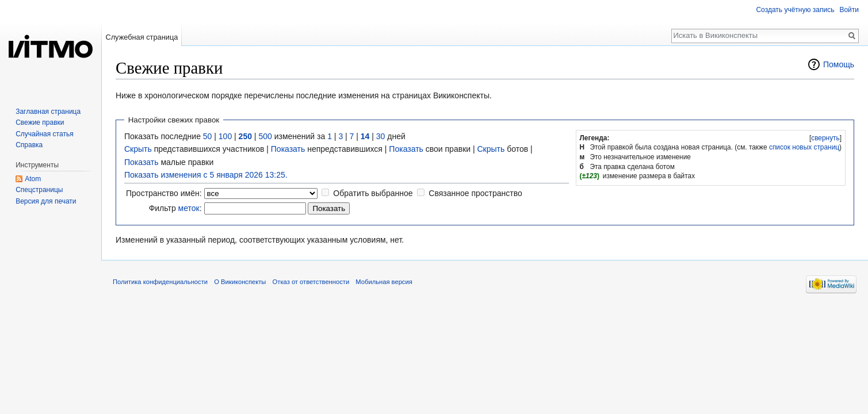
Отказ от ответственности (311, 282)
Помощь (839, 64)
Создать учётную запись (795, 10)
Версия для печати (46, 201)
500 (265, 136)
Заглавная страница (48, 112)
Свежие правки (40, 122)
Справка (29, 145)
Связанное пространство (475, 193)
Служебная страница (142, 37)
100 (225, 136)
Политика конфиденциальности (160, 282)
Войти (849, 10)
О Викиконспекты (240, 282)
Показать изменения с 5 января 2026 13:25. (206, 175)
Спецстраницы (39, 190)
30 (381, 136)
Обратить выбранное (373, 193)
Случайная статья (44, 134)
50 (208, 136)
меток (189, 208)
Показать (288, 149)
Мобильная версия (384, 282)
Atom (33, 179)
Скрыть (138, 149)
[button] (825, 138)
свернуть (825, 138)
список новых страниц (804, 147)
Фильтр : (175, 208)
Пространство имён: (164, 193)
